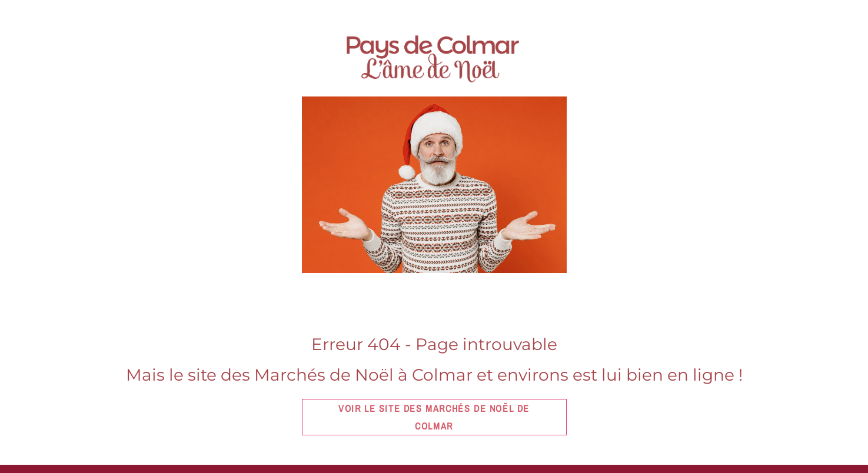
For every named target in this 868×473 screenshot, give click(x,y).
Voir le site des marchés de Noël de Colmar (434, 417)
